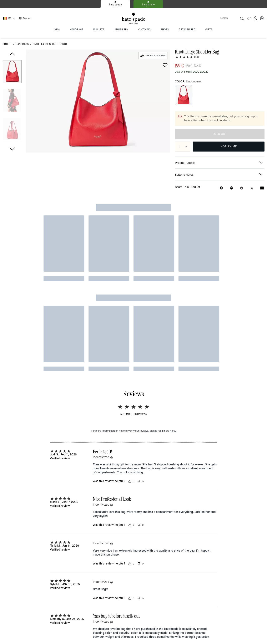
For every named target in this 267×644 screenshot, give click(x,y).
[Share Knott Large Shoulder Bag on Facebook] (221, 188)
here (173, 251)
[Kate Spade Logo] (133, 18)
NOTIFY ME (229, 146)
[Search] (226, 18)
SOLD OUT (220, 134)
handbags (22, 44)
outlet (7, 44)
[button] (12, 72)
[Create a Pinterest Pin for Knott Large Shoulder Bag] (242, 188)
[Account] (255, 18)
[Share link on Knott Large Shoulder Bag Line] (231, 188)
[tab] (115, 4)
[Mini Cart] (262, 18)
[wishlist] (165, 65)
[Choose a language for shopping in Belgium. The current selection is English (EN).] (9, 18)
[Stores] (24, 18)
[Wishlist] (249, 18)
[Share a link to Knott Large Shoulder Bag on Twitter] (252, 188)
